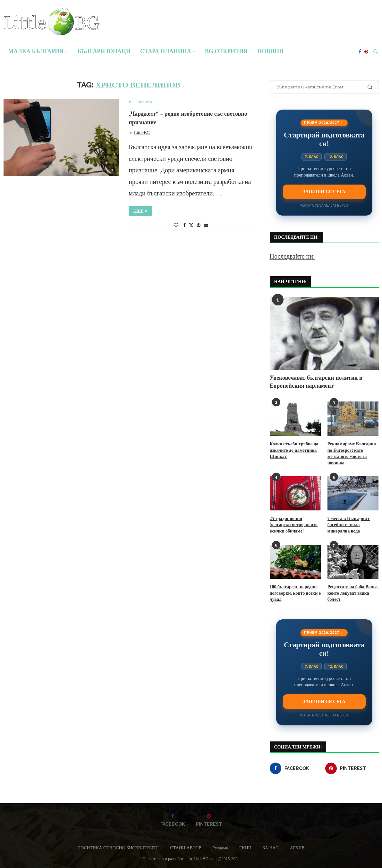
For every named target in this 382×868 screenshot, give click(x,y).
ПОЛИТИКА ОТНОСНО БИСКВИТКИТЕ (118, 848)
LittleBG (142, 133)
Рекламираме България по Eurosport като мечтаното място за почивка (352, 453)
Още (140, 211)
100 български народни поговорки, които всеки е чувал (295, 593)
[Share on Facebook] (184, 226)
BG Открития (226, 51)
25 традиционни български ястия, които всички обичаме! (294, 525)
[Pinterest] (366, 52)
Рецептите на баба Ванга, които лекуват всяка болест (353, 593)
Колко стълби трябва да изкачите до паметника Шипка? (294, 450)
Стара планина (166, 51)
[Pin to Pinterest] (199, 226)
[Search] (376, 52)
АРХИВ (297, 848)
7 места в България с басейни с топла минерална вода (349, 525)
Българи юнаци (104, 51)
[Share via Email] (206, 226)
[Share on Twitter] (191, 225)
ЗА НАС (271, 848)
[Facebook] (360, 52)
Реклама (220, 848)
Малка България (36, 51)
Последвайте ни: (292, 256)
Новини (270, 51)
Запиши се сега (324, 192)
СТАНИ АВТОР (186, 848)
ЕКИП (245, 848)
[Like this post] (176, 226)
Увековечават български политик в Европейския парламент (316, 382)
